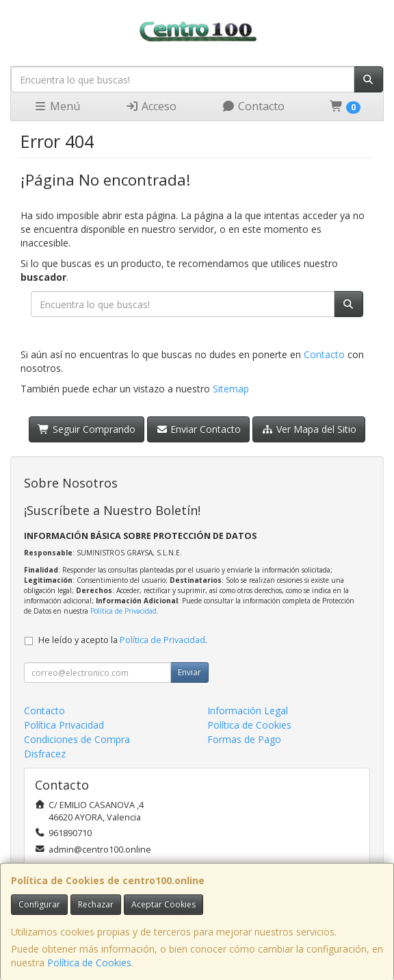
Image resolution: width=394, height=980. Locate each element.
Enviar (189, 672)
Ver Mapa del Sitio (309, 429)
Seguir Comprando (87, 429)
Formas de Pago (244, 739)
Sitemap (231, 389)
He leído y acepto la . (123, 640)
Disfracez (45, 754)
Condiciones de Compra (77, 739)
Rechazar (96, 904)
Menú (57, 106)
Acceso (151, 106)
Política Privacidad (64, 725)
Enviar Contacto (199, 429)
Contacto (253, 106)
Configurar (39, 904)
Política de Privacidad (123, 611)
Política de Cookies (89, 963)
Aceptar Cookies (163, 904)
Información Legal (248, 711)
